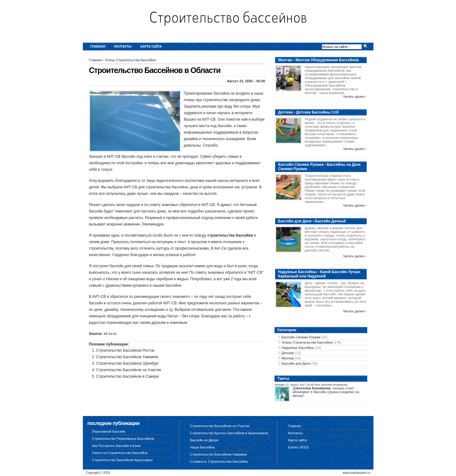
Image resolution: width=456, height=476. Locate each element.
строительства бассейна (230, 235)
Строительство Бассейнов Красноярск (122, 460)
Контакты (123, 47)
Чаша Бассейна (202, 447)
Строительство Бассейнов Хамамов (127, 357)
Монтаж (288, 358)
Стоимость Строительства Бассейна (219, 461)
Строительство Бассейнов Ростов (125, 350)
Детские (288, 353)
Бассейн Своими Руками (301, 337)
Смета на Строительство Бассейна (120, 453)
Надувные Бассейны (298, 348)
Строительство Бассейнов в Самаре (128, 376)
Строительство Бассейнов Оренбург (128, 363)
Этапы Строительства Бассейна (130, 60)
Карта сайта (151, 47)
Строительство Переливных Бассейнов (123, 439)
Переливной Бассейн (109, 431)
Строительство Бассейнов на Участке (129, 370)
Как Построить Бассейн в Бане (116, 446)
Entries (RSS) (298, 447)
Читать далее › (355, 96)
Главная (98, 47)
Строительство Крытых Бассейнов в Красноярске (229, 433)
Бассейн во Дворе (204, 440)
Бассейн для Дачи (296, 363)
